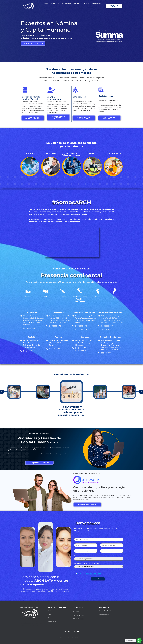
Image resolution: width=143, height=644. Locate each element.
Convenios (87, 4)
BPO (59, 4)
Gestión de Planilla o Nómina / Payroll (32, 98)
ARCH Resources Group (55, 209)
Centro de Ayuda (98, 4)
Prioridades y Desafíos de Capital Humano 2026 (39, 440)
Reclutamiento (67, 4)
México (63, 297)
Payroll (47, 4)
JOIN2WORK (101, 8)
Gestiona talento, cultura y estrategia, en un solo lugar (99, 489)
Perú (97, 297)
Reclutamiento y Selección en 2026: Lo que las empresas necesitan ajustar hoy (72, 411)
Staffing (54, 4)
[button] (2, 392)
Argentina (115, 297)
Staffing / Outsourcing (54, 98)
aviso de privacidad (93, 574)
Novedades (77, 4)
